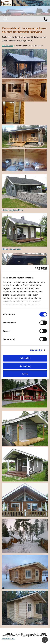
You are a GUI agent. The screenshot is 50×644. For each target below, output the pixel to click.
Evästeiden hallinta (9, 639)
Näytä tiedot (36, 350)
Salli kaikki (25, 358)
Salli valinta (25, 366)
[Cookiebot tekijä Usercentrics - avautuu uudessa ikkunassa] (36, 268)
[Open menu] (6, 19)
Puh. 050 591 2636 (16, 636)
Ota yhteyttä (7, 46)
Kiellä (25, 374)
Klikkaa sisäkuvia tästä (12, 249)
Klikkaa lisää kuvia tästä (12, 210)
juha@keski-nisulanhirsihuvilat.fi (36, 636)
